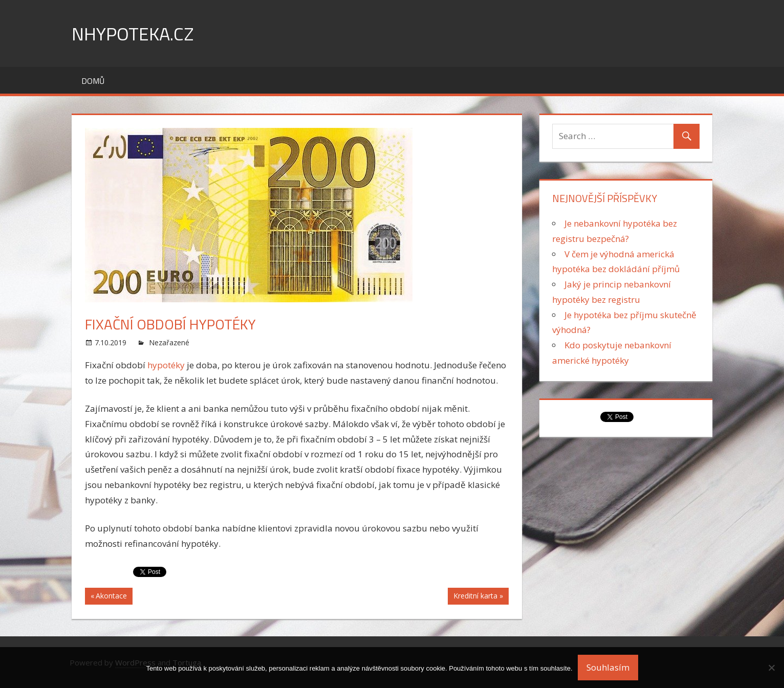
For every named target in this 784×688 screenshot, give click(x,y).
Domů (93, 81)
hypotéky (167, 365)
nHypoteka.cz (133, 34)
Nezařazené (169, 342)
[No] (771, 668)
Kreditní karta (475, 597)
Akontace (111, 597)
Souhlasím (608, 667)
